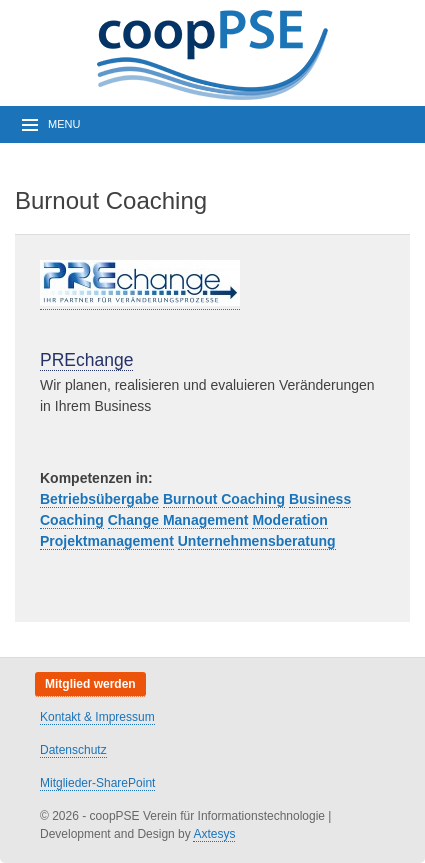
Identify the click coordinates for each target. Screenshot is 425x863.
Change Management (178, 520)
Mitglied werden (90, 684)
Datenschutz (73, 750)
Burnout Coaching (224, 499)
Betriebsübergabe (99, 499)
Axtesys (214, 834)
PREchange (86, 360)
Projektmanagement (107, 541)
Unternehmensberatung (257, 541)
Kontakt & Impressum (97, 717)
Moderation (289, 520)
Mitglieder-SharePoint (97, 783)
